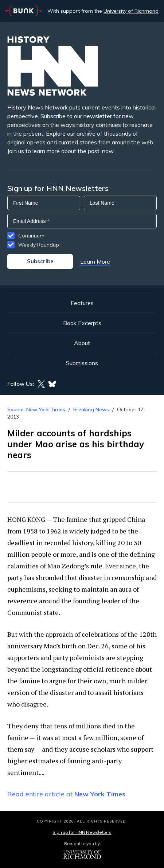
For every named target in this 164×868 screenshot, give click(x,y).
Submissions (82, 363)
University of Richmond (131, 11)
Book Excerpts (82, 323)
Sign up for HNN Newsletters (82, 832)
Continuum (31, 236)
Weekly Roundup (39, 245)
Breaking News (91, 409)
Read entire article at (66, 794)
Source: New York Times (36, 409)
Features (82, 303)
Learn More (95, 261)
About (82, 343)
